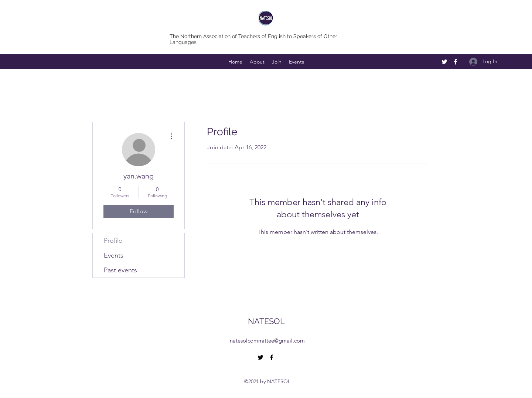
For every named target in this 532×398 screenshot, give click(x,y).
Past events (120, 270)
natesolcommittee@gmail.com (267, 341)
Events (114, 255)
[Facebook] (456, 62)
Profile (113, 241)
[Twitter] (444, 62)
